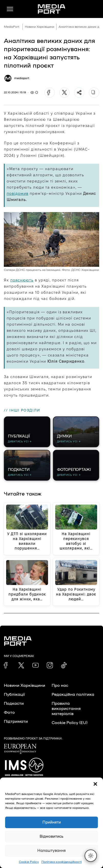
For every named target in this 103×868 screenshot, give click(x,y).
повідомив (18, 193)
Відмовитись (52, 837)
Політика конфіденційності (62, 862)
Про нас (60, 686)
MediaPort (12, 27)
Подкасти (14, 703)
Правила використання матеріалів (66, 709)
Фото (9, 712)
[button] (95, 784)
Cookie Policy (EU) (70, 723)
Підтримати (16, 721)
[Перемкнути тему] (91, 856)
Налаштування (52, 851)
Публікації (14, 695)
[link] (7, 665)
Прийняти (52, 822)
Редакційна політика (73, 695)
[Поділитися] (79, 93)
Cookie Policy (29, 862)
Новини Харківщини (39, 27)
